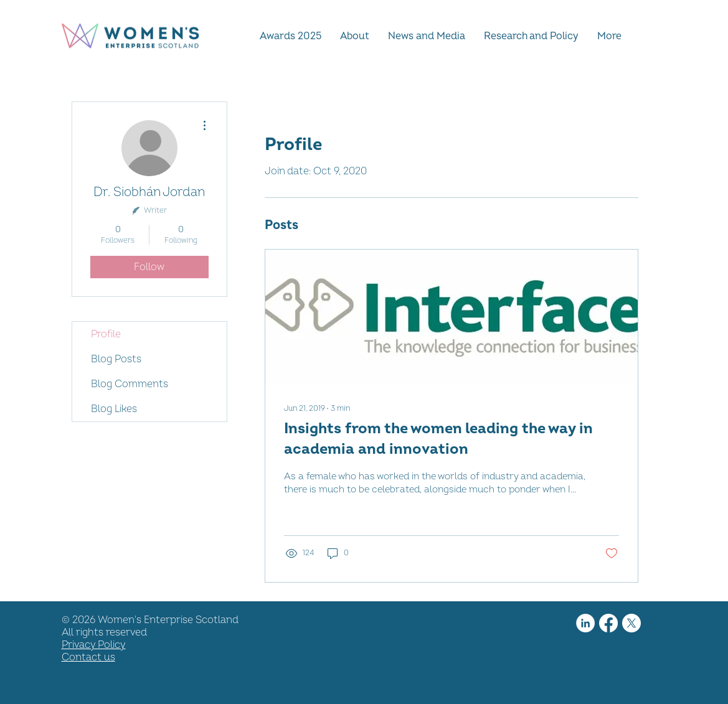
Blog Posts (116, 359)
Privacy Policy (94, 645)
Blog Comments (130, 384)
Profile (106, 334)
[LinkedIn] (585, 623)
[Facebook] (608, 623)
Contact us (88, 657)
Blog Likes (114, 409)
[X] (631, 623)
